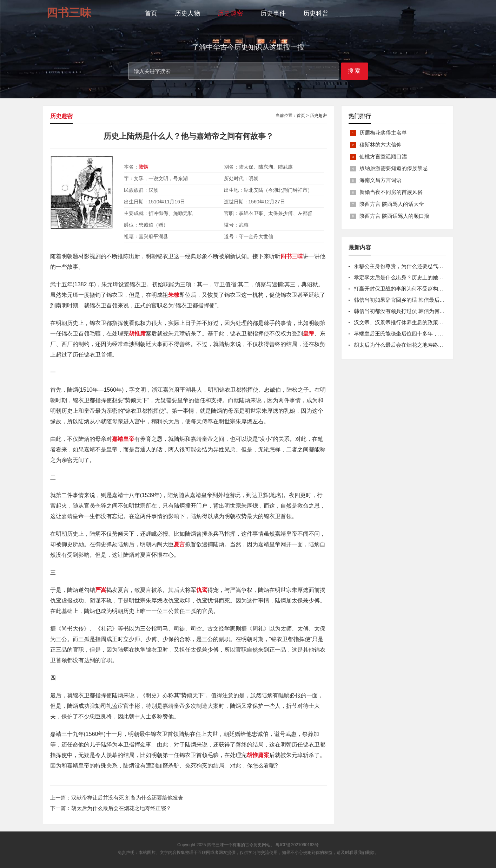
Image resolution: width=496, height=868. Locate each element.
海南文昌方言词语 (381, 180)
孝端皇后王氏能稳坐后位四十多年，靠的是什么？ (412, 334)
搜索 (355, 71)
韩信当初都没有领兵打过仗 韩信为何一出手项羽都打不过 (420, 311)
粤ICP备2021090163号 (297, 845)
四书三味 (216, 845)
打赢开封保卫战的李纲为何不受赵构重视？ (404, 289)
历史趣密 (230, 13)
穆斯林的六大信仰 (381, 145)
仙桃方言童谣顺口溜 (383, 156)
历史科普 (316, 13)
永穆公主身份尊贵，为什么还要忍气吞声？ (404, 266)
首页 (151, 13)
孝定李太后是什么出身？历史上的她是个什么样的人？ (417, 277)
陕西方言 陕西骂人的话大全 (392, 204)
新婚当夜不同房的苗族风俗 (391, 192)
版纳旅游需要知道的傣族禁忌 (394, 168)
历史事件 (273, 13)
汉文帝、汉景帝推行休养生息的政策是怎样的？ (409, 322)
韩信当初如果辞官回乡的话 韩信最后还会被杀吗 (410, 300)
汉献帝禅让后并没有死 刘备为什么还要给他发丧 (127, 798)
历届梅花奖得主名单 (383, 133)
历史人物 (187, 13)
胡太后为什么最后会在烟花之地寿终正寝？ (121, 808)
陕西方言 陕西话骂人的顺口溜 (394, 216)
